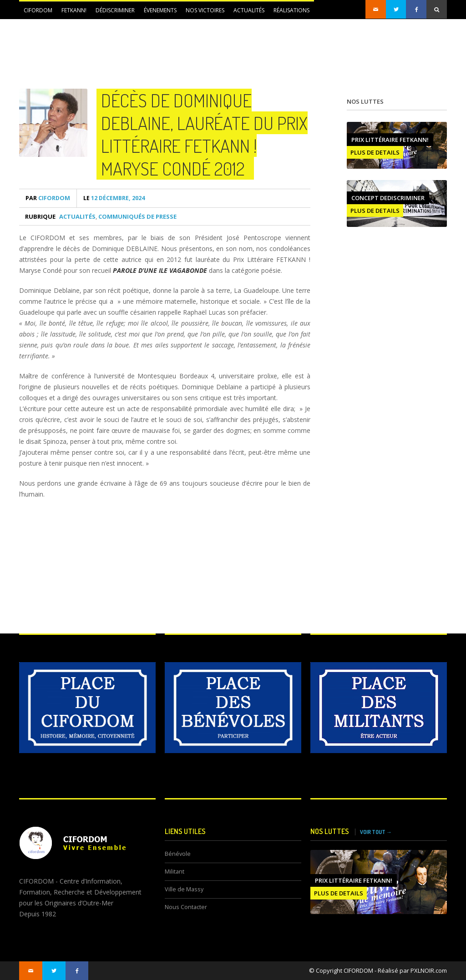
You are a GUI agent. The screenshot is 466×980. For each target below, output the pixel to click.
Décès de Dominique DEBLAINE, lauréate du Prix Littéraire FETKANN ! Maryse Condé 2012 (204, 134)
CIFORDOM (38, 10)
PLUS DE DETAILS (375, 152)
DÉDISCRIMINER (115, 10)
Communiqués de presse (137, 216)
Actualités (249, 10)
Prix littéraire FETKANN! (390, 140)
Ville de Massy (184, 889)
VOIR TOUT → (376, 832)
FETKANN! (74, 10)
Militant (175, 872)
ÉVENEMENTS (160, 10)
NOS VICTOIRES (205, 10)
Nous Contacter (186, 907)
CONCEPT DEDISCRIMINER (388, 198)
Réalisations (291, 10)
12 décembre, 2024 (114, 198)
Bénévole (178, 854)
